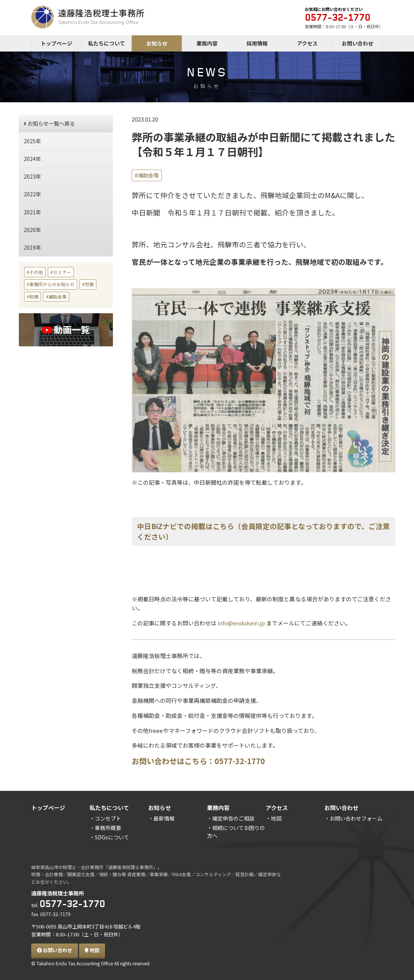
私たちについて (107, 43)
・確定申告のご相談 (231, 818)
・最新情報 (161, 818)
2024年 (32, 159)
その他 (36, 272)
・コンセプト (105, 818)
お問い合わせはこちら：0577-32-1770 (198, 761)
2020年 (32, 230)
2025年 (32, 141)
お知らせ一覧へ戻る (49, 123)
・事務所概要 (105, 828)
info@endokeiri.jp (241, 623)
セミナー (62, 272)
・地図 (274, 818)
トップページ (56, 43)
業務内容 (207, 43)
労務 (89, 284)
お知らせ (157, 43)
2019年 (32, 247)
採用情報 (257, 43)
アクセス (307, 43)
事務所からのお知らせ (52, 284)
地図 (92, 950)
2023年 (32, 176)
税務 (34, 297)
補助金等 (148, 175)
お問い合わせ (358, 43)
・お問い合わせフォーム (353, 818)
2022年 (32, 194)
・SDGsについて (109, 837)
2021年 (32, 212)
